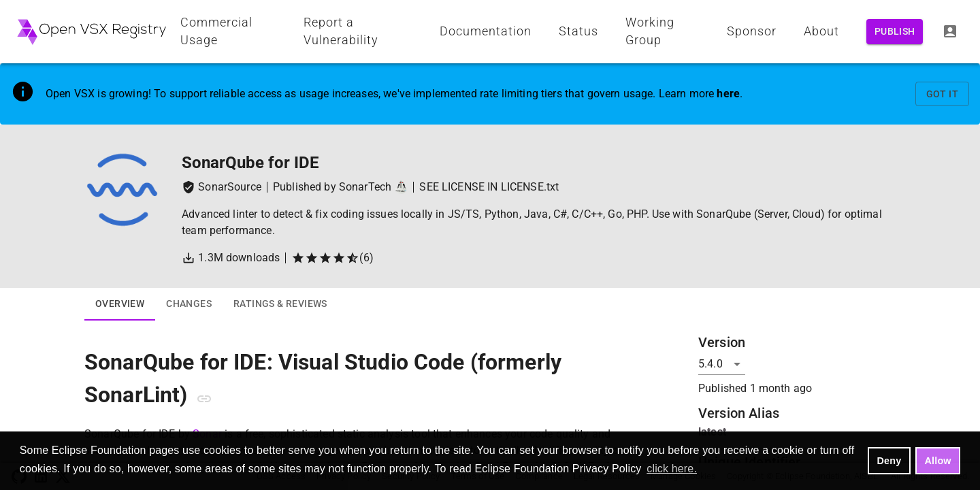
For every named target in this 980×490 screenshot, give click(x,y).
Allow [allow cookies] (938, 461)
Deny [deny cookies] (889, 461)
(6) (332, 258)
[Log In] (950, 31)
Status (578, 31)
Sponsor (752, 31)
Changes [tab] (189, 304)
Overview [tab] (120, 304)
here (728, 94)
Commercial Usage (216, 31)
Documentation (486, 31)
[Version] (722, 364)
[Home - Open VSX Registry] (92, 32)
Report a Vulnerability (341, 31)
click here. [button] (672, 469)
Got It (942, 94)
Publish (895, 32)
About (821, 31)
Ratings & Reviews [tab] (280, 304)
